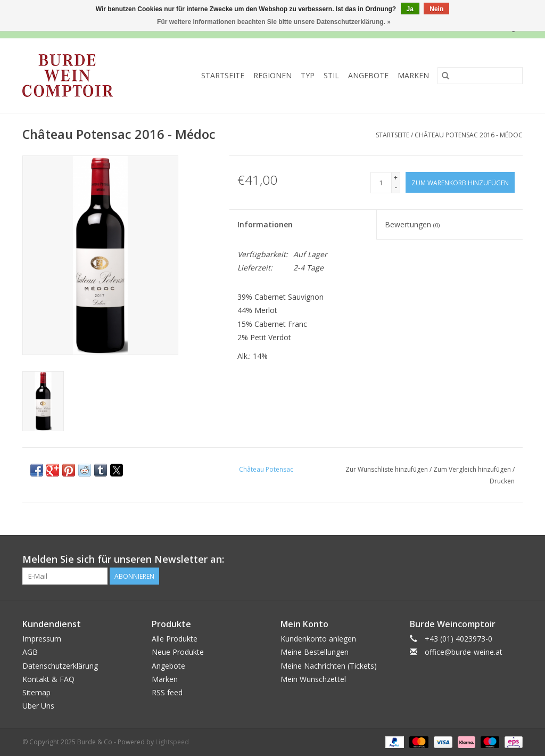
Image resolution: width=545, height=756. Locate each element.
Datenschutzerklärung (60, 666)
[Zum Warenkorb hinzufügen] (460, 182)
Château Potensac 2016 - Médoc (469, 135)
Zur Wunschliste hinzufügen (387, 469)
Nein (436, 9)
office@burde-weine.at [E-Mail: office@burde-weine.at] (464, 652)
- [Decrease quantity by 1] (396, 187)
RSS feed (167, 692)
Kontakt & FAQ (48, 679)
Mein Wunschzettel (313, 679)
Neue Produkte (178, 652)
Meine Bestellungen (315, 652)
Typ (308, 75)
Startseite (223, 75)
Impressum (42, 639)
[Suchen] (480, 76)
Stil (331, 75)
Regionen (272, 75)
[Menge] (381, 183)
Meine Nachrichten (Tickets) (329, 666)
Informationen (265, 224)
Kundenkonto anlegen (318, 639)
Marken (413, 75)
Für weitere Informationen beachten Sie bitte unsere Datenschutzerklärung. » (274, 22)
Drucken (502, 481)
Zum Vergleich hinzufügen (473, 469)
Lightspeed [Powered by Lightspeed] (172, 742)
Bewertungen (412, 224)
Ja (410, 9)
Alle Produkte (175, 639)
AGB (30, 652)
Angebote (368, 75)
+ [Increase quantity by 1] (396, 178)
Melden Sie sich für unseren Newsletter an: (123, 559)
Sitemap (36, 692)
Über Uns (38, 706)
